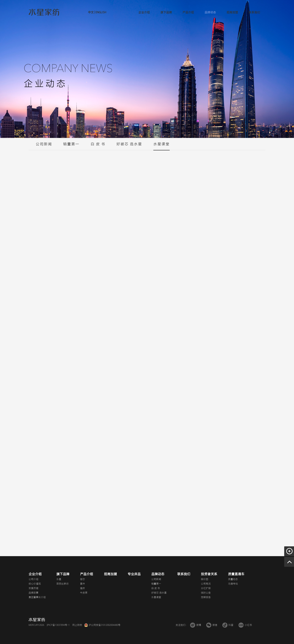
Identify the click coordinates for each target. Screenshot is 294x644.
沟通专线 (233, 584)
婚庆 (82, 588)
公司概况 (206, 584)
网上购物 (77, 625)
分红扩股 (206, 588)
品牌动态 (210, 12)
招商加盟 (232, 12)
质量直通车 (236, 574)
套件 (82, 584)
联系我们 (254, 12)
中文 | (91, 12)
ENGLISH (101, 12)
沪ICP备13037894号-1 (58, 625)
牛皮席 (84, 593)
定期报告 (206, 597)
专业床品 (134, 574)
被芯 (82, 579)
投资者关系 (209, 574)
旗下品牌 (166, 12)
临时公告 (206, 593)
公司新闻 (44, 146)
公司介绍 (33, 579)
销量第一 (71, 146)
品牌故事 (33, 593)
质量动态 (233, 579)
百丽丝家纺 (62, 584)
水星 (59, 579)
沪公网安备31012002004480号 (105, 625)
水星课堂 (161, 146)
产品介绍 (188, 12)
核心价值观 (35, 584)
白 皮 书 (98, 146)
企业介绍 (144, 12)
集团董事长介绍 (37, 597)
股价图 (205, 579)
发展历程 (33, 588)
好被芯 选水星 (129, 146)
